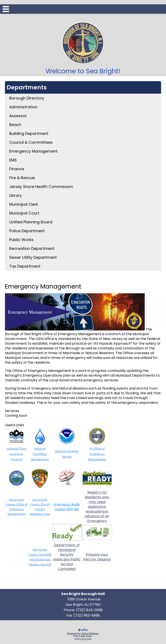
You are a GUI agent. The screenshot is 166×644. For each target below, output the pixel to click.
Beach (15, 125)
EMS (13, 160)
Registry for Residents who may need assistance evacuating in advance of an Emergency (97, 507)
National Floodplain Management (40, 454)
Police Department (27, 231)
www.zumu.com (83, 639)
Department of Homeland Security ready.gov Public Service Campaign (67, 557)
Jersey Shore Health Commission (41, 187)
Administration (23, 107)
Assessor (18, 116)
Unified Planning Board (31, 222)
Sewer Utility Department (33, 257)
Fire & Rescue (22, 178)
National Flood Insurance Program (17, 454)
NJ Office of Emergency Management (97, 454)
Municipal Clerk (24, 204)
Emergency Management (33, 151)
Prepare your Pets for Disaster (97, 557)
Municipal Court (24, 213)
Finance (17, 169)
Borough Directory (27, 98)
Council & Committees (31, 142)
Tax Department (25, 266)
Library (16, 195)
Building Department (29, 133)
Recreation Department (32, 249)
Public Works (21, 240)
